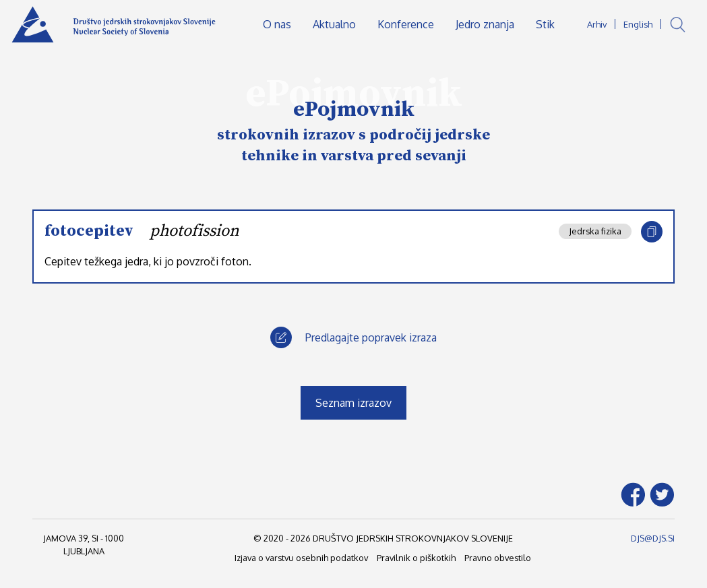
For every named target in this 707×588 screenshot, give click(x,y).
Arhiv (597, 24)
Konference (406, 24)
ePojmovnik (354, 110)
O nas (277, 24)
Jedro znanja (485, 24)
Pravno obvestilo (498, 558)
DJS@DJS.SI (653, 538)
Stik (545, 24)
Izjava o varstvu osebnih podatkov (301, 558)
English (638, 24)
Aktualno (334, 24)
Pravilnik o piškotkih (416, 558)
